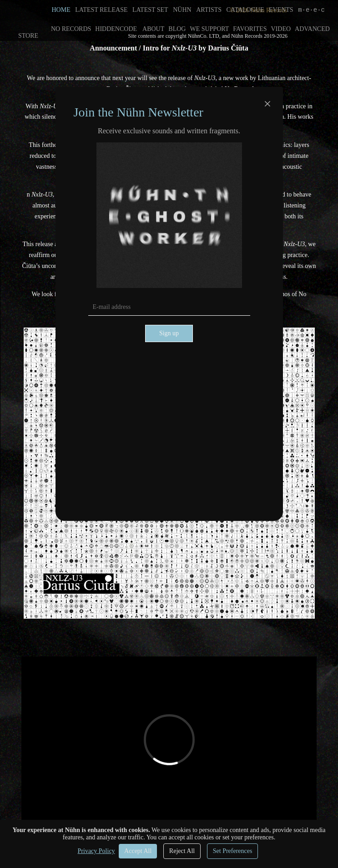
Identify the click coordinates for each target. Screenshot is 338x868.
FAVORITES (250, 29)
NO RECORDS (71, 29)
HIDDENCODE (116, 29)
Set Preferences (233, 851)
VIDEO (281, 29)
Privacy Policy (96, 851)
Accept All (138, 851)
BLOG (177, 29)
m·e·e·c (311, 10)
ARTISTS (209, 10)
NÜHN (182, 10)
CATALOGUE (245, 10)
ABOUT (153, 29)
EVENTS (281, 10)
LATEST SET (150, 10)
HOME (61, 10)
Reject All (182, 851)
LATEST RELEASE (101, 10)
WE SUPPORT (209, 29)
